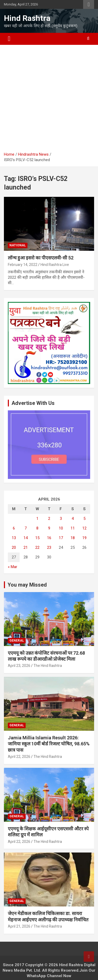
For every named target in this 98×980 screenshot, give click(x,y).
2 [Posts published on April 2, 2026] (49, 519)
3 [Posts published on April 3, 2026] (61, 519)
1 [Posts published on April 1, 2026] (37, 519)
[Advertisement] (49, 100)
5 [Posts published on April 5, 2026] (84, 519)
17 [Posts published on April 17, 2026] (61, 538)
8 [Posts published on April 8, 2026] (37, 528)
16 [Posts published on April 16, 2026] (49, 538)
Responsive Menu (89, 4)
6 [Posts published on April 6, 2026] (14, 528)
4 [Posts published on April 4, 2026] (73, 519)
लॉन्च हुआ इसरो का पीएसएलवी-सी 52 (41, 258)
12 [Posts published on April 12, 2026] (84, 528)
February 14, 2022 (23, 265)
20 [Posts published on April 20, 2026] (14, 547)
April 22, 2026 (19, 757)
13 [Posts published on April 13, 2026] (14, 538)
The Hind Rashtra (48, 666)
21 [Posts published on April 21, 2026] (26, 547)
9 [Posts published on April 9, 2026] (49, 528)
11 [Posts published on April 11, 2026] (73, 528)
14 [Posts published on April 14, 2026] (26, 538)
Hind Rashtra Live (55, 265)
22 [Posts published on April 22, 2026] (37, 547)
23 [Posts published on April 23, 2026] (49, 547)
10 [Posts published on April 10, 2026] (61, 528)
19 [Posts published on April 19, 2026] (84, 538)
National (18, 245)
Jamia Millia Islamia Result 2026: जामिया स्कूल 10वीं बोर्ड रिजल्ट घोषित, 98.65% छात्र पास (49, 744)
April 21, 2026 (19, 926)
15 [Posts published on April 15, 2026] (37, 538)
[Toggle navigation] (9, 39)
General (17, 641)
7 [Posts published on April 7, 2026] (26, 528)
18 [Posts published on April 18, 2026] (73, 538)
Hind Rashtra (27, 18)
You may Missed (27, 585)
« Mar (13, 567)
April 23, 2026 (19, 666)
